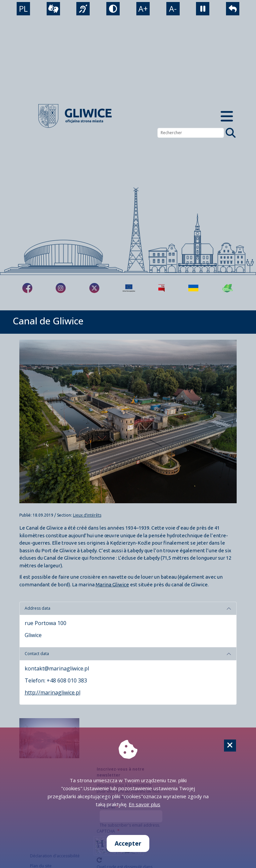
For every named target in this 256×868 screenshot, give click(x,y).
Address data (37, 608)
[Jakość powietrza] (228, 288)
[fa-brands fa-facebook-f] (27, 288)
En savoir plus (144, 804)
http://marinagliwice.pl (52, 692)
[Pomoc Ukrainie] (193, 288)
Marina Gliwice (112, 585)
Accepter (128, 843)
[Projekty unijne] (129, 288)
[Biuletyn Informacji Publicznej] (161, 288)
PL (23, 9)
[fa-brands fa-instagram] (61, 288)
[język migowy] (83, 9)
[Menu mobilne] (227, 116)
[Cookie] (230, 746)
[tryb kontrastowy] (113, 9)
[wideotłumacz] (53, 9)
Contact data (37, 654)
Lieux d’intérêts (87, 515)
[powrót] (233, 9)
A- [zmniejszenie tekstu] (173, 9)
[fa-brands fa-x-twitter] (94, 288)
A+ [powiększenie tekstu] (143, 9)
